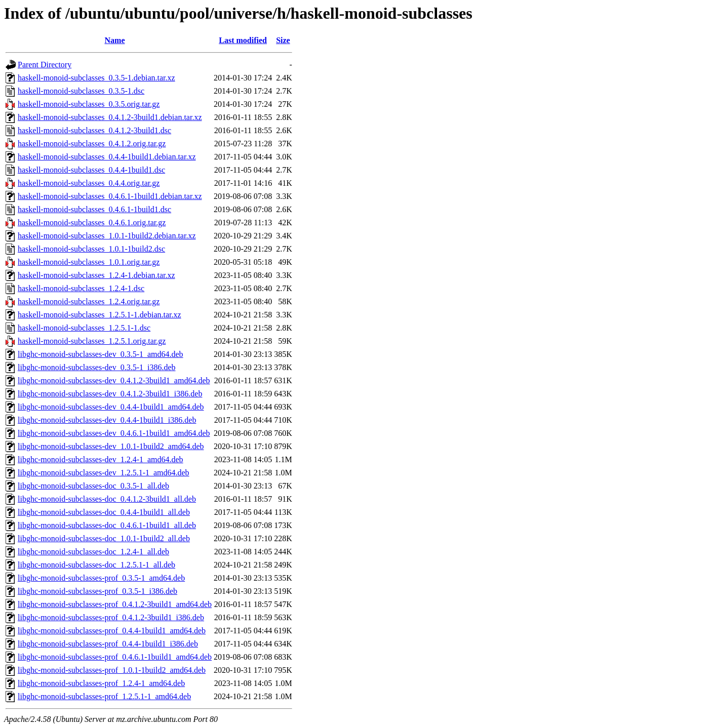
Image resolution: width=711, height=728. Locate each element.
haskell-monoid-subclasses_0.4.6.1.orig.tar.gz (92, 223)
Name (115, 40)
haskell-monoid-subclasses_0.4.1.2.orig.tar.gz (92, 144)
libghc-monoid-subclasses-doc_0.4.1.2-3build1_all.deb (107, 499)
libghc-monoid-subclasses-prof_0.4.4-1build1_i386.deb (108, 644)
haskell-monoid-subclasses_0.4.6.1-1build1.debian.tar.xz (110, 196)
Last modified (243, 40)
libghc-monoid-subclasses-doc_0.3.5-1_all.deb (93, 486)
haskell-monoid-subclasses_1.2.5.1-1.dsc (84, 328)
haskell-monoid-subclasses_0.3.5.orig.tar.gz (89, 104)
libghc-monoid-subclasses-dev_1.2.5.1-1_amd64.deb (104, 473)
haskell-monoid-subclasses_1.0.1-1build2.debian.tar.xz (107, 236)
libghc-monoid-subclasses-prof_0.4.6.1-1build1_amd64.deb (115, 657)
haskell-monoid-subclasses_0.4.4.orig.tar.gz (89, 183)
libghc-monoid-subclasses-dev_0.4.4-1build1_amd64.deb (111, 407)
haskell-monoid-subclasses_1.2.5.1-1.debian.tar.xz (100, 315)
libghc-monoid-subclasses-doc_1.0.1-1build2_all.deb (104, 538)
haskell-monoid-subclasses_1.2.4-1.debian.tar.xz (96, 275)
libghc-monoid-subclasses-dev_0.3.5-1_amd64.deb (101, 354)
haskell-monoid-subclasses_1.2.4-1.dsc (81, 288)
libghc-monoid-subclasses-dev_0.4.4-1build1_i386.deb (107, 420)
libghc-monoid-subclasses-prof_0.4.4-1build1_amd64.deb (112, 631)
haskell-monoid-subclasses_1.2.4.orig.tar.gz (89, 301)
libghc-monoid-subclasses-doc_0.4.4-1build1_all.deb (104, 512)
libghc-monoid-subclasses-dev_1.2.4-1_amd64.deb (101, 459)
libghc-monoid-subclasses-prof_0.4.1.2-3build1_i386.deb (111, 617)
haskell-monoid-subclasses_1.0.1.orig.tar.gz (89, 262)
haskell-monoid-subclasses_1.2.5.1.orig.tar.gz (92, 341)
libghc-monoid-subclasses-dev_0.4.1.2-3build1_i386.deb (110, 394)
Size (283, 40)
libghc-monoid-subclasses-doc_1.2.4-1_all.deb (93, 552)
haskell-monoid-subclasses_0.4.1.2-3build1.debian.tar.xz (110, 117)
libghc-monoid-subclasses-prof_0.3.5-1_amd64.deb (101, 578)
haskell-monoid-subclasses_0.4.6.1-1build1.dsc (94, 209)
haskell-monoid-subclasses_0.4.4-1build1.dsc (91, 170)
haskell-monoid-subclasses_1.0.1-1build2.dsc (91, 249)
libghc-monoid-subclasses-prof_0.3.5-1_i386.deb (97, 591)
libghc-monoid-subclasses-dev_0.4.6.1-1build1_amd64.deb (114, 433)
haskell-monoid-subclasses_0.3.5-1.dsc (81, 91)
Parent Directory (45, 65)
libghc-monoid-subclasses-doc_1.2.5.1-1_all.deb (96, 565)
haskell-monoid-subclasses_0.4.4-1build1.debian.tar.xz (107, 157)
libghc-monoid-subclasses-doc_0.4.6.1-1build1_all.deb (107, 525)
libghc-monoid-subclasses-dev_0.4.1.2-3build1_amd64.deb (114, 380)
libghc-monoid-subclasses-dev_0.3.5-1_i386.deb (97, 367)
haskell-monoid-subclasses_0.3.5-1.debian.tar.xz (96, 78)
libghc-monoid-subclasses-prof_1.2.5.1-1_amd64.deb (104, 696)
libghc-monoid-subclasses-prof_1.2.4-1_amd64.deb (101, 683)
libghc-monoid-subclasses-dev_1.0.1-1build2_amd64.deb (111, 446)
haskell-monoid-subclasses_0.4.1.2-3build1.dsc (94, 130)
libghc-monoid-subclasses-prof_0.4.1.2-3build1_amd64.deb (115, 604)
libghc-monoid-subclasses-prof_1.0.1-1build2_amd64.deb (112, 670)
